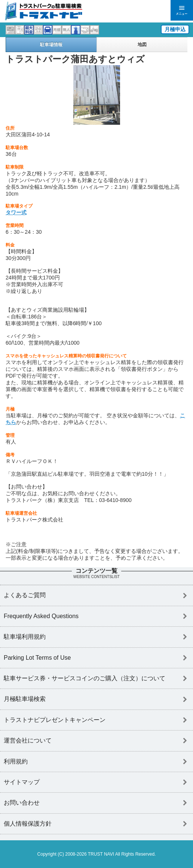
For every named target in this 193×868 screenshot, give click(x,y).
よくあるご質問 (25, 595)
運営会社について (28, 740)
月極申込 (175, 29)
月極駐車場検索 (25, 699)
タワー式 (16, 212)
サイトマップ (22, 782)
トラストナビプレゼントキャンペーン (55, 720)
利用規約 (16, 761)
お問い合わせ (22, 803)
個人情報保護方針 (28, 824)
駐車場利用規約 (25, 637)
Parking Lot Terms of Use (37, 658)
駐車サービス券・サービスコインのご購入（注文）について (85, 678)
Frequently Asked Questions (41, 616)
